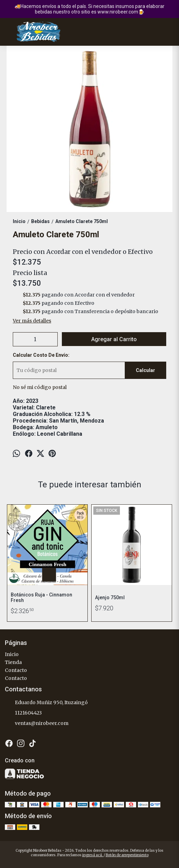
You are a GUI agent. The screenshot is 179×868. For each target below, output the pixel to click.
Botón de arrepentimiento (127, 855)
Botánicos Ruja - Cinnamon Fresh (41, 597)
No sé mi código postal (40, 387)
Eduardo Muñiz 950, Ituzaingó (46, 703)
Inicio (12, 654)
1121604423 (23, 713)
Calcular (145, 370)
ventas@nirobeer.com (37, 724)
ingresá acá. (93, 855)
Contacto (16, 670)
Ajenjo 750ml (110, 597)
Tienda (13, 662)
